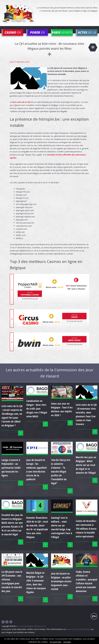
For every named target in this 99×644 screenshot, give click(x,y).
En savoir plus (56, 642)
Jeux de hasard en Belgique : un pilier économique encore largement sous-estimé (61, 585)
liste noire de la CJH (21, 106)
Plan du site (41, 630)
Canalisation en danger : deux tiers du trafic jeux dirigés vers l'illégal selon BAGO (37, 412)
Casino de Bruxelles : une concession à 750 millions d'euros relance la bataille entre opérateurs (86, 533)
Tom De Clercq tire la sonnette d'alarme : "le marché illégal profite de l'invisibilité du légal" (61, 475)
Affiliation (30, 630)
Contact (21, 630)
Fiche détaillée (30, 303)
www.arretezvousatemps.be (78, 633)
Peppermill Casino (30, 297)
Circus (74, 320)
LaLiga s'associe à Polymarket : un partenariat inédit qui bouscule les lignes (11, 472)
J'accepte (67, 642)
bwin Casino (74, 343)
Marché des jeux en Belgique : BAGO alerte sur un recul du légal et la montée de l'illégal (86, 469)
